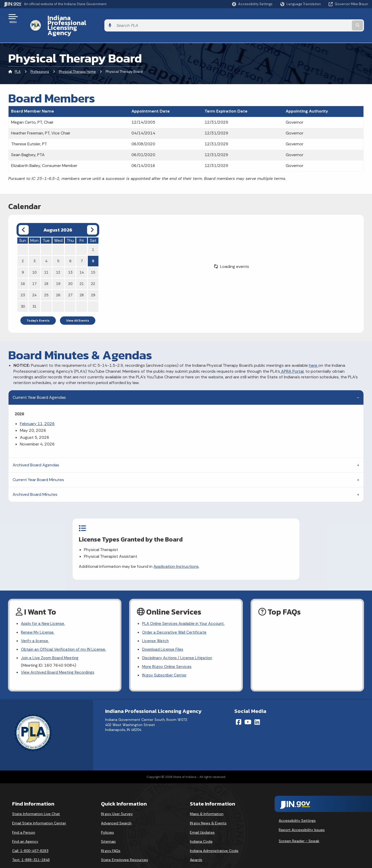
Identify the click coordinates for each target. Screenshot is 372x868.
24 (34, 281)
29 (93, 281)
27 (70, 281)
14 (82, 258)
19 (58, 270)
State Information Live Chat (36, 801)
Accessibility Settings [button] (297, 808)
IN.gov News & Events (208, 810)
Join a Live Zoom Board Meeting (51, 644)
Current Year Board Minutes (38, 466)
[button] (252, 4)
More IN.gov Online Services (168, 653)
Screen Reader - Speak (299, 828)
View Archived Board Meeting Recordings (59, 659)
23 (23, 281)
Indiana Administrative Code (214, 838)
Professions (40, 58)
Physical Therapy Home (77, 58)
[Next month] (92, 216)
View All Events (78, 307)
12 (58, 258)
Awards (196, 847)
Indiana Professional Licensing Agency (102, 18)
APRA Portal (292, 357)
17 (34, 270)
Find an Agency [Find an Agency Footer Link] (25, 829)
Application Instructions (204, 552)
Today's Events (38, 307)
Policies (107, 819)
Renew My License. (38, 617)
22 (93, 270)
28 (82, 281)
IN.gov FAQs (111, 838)
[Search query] (326, 18)
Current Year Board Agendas (39, 383)
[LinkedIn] (257, 709)
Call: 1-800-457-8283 (30, 838)
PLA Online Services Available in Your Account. (185, 607)
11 (46, 258)
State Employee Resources (125, 847)
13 (70, 258)
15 (93, 258)
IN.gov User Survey (117, 801)
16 (23, 270)
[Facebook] (239, 709)
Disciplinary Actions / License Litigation (179, 644)
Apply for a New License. (44, 607)
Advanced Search (116, 810)
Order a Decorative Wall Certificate (175, 617)
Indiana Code (201, 829)
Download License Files (164, 635)
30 (23, 292)
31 (34, 292)
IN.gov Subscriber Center (165, 662)
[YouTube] (248, 709)
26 (58, 281)
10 (34, 258)
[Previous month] (24, 216)
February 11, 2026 (37, 410)
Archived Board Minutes (35, 480)
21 (82, 270)
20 (70, 270)
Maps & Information (207, 801)
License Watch (156, 626)
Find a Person (24, 819)
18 (46, 270)
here (314, 351)
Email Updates (202, 819)
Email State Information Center (39, 810)
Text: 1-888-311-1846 (31, 847)
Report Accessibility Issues (302, 817)
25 (46, 281)
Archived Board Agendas (36, 451)
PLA (18, 58)
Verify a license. (35, 626)
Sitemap (108, 829)
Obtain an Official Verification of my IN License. (65, 635)
